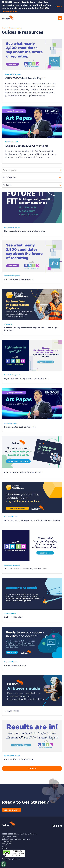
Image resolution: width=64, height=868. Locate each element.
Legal (4, 846)
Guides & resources (15, 28)
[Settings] (4, 864)
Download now (9, 11)
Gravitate (17, 859)
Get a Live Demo (11, 810)
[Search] (60, 170)
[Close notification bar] (59, 7)
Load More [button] (32, 768)
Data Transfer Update (9, 837)
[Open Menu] (60, 18)
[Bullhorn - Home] (8, 824)
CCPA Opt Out (7, 841)
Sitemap (5, 848)
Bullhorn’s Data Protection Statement (16, 839)
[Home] (8, 19)
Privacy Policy (7, 844)
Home (4, 28)
